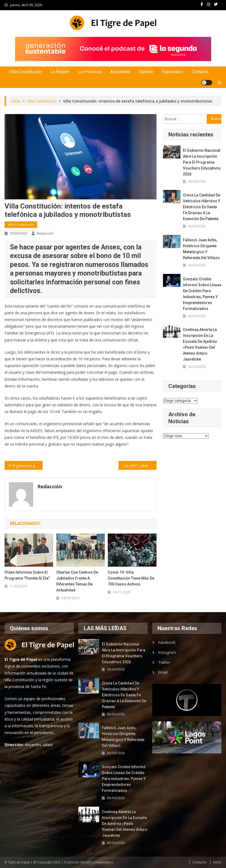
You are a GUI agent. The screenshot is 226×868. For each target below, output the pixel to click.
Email (163, 672)
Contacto (200, 72)
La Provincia (90, 72)
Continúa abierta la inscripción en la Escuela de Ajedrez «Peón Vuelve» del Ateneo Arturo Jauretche (200, 344)
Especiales (172, 72)
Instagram (167, 652)
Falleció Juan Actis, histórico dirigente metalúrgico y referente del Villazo (201, 249)
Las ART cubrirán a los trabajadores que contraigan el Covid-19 (140, 466)
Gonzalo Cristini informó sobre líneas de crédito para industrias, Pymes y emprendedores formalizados (202, 294)
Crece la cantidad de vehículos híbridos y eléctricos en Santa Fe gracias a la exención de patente (202, 207)
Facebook (167, 642)
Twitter (164, 662)
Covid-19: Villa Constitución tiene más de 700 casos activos (131, 578)
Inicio (217, 862)
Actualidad (120, 72)
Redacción (45, 233)
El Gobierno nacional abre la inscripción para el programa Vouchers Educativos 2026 (202, 162)
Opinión (146, 72)
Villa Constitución (25, 72)
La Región (60, 72)
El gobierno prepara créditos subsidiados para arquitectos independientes (27, 466)
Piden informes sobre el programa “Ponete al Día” (27, 575)
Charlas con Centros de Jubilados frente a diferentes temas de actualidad (77, 581)
